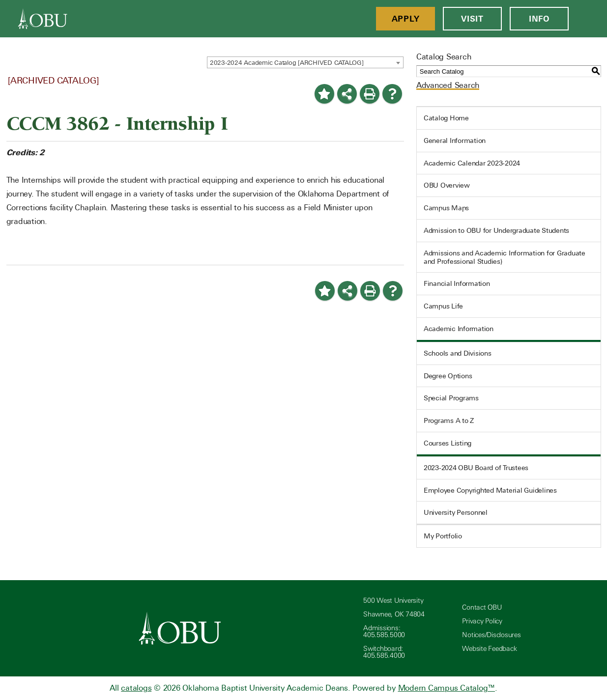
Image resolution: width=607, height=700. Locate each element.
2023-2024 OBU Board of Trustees (476, 468)
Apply (406, 19)
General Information (455, 140)
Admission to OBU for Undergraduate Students (496, 230)
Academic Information (459, 329)
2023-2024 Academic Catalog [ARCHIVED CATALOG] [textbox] (287, 63)
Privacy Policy (482, 621)
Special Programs (451, 398)
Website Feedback (489, 649)
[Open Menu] (588, 19)
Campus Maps (446, 208)
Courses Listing (448, 443)
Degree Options (448, 376)
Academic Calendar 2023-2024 (472, 163)
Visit (472, 19)
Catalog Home (446, 118)
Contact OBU (482, 607)
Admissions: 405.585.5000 (384, 631)
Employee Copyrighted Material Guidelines (490, 490)
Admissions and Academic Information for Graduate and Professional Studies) (505, 257)
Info (539, 19)
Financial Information (457, 283)
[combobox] (305, 62)
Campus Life (443, 306)
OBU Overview (447, 185)
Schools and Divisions (458, 353)
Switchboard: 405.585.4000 (384, 652)
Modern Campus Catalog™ (447, 688)
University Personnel (456, 512)
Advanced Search (448, 85)
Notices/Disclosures (491, 635)
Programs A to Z (449, 420)
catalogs (136, 688)
